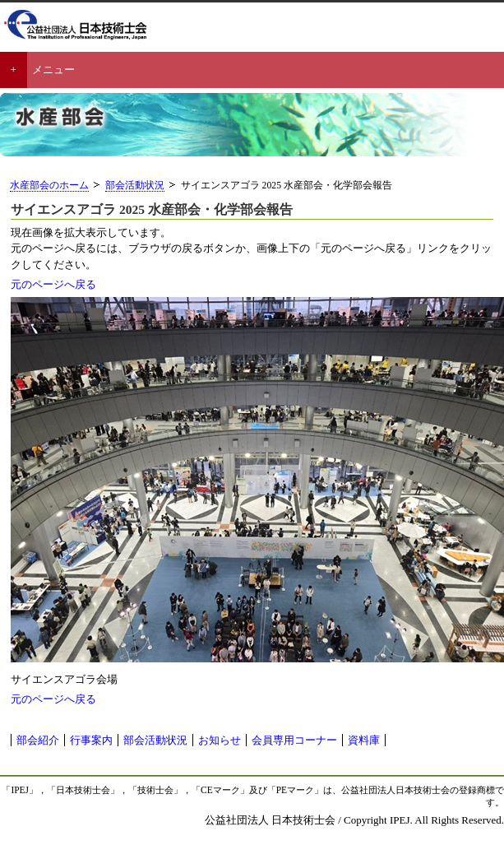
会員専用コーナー (294, 740)
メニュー (53, 70)
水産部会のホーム (49, 186)
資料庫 (364, 740)
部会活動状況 (135, 186)
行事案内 (91, 740)
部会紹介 (38, 740)
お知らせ (220, 740)
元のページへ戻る (53, 284)
